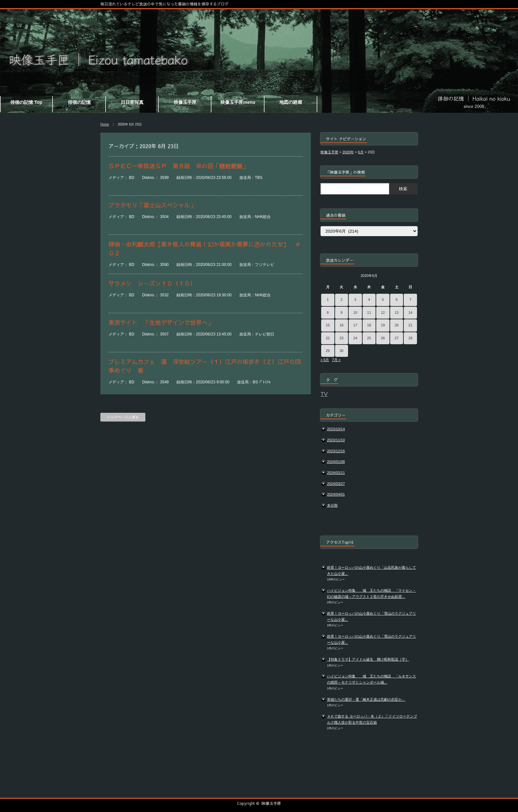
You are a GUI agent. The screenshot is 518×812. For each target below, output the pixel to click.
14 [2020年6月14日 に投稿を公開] (411, 313)
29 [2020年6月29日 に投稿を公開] (328, 351)
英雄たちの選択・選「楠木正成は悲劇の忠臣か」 (366, 699)
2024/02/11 (336, 473)
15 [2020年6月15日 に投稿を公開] (328, 325)
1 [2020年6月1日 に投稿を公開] (328, 300)
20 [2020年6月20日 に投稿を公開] (397, 325)
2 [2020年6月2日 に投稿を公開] (342, 300)
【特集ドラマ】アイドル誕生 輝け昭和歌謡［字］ (368, 659)
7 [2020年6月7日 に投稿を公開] (411, 300)
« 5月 (325, 360)
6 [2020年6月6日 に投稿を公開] (397, 300)
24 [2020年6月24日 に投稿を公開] (355, 338)
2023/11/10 (336, 440)
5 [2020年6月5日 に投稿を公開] (383, 300)
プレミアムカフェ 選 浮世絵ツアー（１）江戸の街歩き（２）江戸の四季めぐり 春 (205, 366)
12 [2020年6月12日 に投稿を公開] (383, 313)
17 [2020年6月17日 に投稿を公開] (355, 325)
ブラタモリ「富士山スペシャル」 (152, 205)
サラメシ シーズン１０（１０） (152, 283)
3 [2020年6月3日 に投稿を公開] (355, 300)
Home (105, 124)
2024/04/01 (336, 494)
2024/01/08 (336, 462)
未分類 (332, 505)
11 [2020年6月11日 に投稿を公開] (369, 313)
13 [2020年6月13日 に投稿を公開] (397, 313)
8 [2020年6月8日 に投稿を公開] (328, 313)
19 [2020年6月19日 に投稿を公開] (383, 325)
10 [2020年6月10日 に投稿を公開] (355, 313)
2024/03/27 (336, 484)
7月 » (336, 360)
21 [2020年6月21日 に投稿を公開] (411, 325)
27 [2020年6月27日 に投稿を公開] (397, 338)
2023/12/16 (336, 451)
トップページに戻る (123, 417)
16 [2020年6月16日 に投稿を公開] (342, 325)
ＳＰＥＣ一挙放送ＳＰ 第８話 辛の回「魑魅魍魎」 (178, 166)
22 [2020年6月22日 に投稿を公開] (328, 338)
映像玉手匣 (271, 803)
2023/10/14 (336, 429)
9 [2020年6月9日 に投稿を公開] (342, 313)
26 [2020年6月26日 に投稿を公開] (383, 338)
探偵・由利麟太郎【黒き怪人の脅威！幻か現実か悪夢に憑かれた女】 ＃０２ (205, 248)
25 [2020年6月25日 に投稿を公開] (369, 338)
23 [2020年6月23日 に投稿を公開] (342, 338)
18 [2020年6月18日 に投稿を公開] (369, 325)
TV (324, 394)
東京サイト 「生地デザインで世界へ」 (161, 322)
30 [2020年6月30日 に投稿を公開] (342, 351)
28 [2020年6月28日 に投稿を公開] (411, 338)
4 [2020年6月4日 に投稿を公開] (369, 300)
